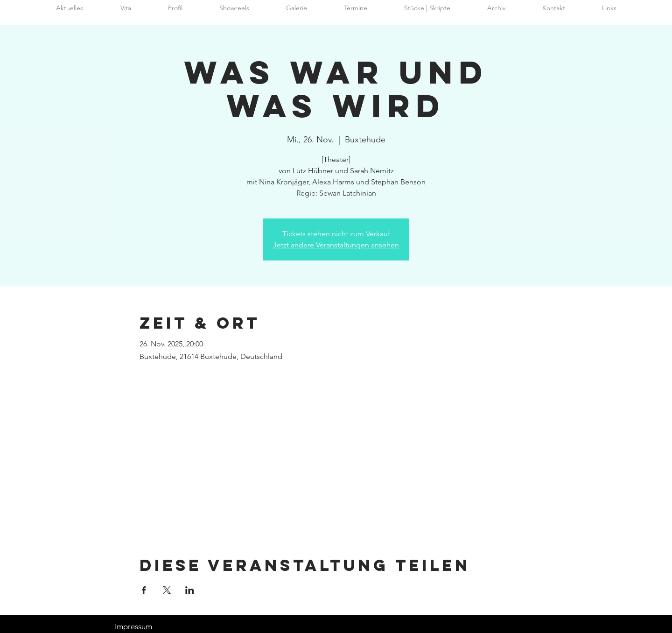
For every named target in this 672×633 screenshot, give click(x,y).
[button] (496, 8)
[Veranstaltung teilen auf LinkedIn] (190, 590)
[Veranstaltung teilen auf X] (167, 590)
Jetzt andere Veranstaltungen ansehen (336, 245)
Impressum (133, 626)
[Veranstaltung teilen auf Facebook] (144, 590)
